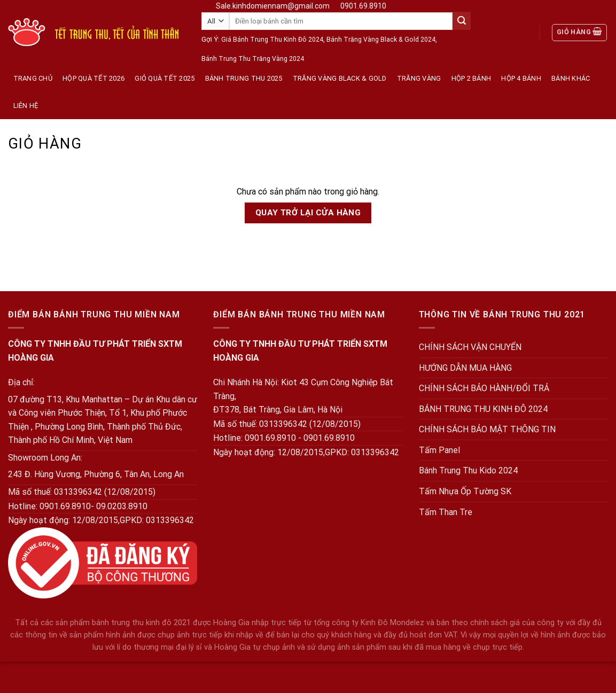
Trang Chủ (33, 78)
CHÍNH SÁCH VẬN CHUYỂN (470, 347)
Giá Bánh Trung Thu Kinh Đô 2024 (272, 40)
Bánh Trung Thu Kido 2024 (468, 470)
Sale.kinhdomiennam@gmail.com (273, 6)
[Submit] (462, 21)
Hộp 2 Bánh (471, 78)
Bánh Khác (571, 78)
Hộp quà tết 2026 (93, 78)
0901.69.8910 (363, 6)
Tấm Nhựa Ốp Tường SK (465, 491)
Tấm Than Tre (446, 512)
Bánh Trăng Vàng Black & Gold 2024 (381, 40)
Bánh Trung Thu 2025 (244, 78)
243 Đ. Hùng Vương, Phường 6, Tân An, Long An (96, 474)
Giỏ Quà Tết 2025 (165, 78)
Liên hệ (26, 106)
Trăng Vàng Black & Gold (340, 78)
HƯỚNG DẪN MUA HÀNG (465, 368)
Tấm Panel (439, 450)
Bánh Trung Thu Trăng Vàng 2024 (253, 59)
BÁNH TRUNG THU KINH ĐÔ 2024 (483, 409)
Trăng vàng (419, 78)
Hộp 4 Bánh (521, 78)
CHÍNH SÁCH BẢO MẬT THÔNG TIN (487, 429)
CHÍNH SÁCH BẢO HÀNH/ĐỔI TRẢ (484, 388)
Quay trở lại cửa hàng (308, 213)
